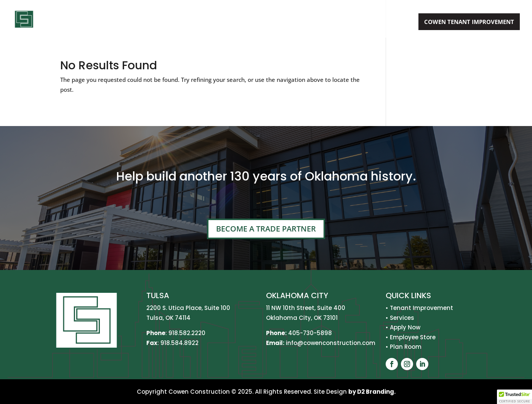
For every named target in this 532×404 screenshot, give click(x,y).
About (260, 22)
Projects (344, 22)
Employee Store (413, 337)
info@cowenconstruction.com (330, 343)
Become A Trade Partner (266, 229)
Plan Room (406, 347)
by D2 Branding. (372, 392)
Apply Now (392, 22)
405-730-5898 (310, 333)
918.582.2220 (187, 333)
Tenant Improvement (421, 308)
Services (300, 22)
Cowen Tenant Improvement (469, 22)
